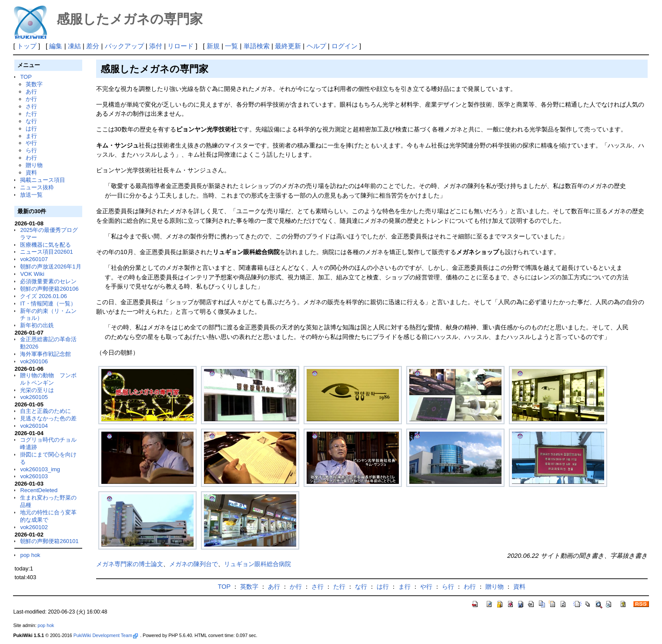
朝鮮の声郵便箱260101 (49, 541)
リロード (181, 46)
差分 (93, 46)
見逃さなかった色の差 (48, 418)
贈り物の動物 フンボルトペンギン (48, 379)
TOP (26, 77)
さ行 (31, 106)
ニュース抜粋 (37, 187)
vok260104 (34, 426)
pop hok (30, 555)
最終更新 (288, 46)
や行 (31, 143)
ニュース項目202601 (46, 252)
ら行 (31, 150)
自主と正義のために (45, 411)
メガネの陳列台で (194, 564)
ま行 (31, 136)
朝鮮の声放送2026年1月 (50, 267)
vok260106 (34, 361)
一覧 (231, 46)
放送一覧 (31, 195)
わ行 (31, 158)
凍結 (74, 46)
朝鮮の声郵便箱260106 (49, 289)
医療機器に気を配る (45, 245)
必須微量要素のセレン (48, 281)
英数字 (34, 84)
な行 (31, 121)
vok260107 (34, 259)
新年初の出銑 (37, 325)
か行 (31, 99)
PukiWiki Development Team (106, 635)
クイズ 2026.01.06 (43, 296)
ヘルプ (316, 46)
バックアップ (124, 46)
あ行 (31, 92)
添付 (156, 46)
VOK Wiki (32, 274)
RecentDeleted (39, 490)
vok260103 (34, 476)
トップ (27, 46)
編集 (56, 46)
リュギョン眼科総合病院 (257, 564)
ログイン (344, 46)
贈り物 (34, 165)
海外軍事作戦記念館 (45, 354)
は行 (31, 129)
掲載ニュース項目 (43, 180)
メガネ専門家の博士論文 (130, 564)
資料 (31, 173)
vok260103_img (40, 469)
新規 (213, 46)
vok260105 (34, 397)
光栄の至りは (37, 390)
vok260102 (34, 527)
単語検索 (257, 46)
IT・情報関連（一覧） (48, 304)
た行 (31, 114)
